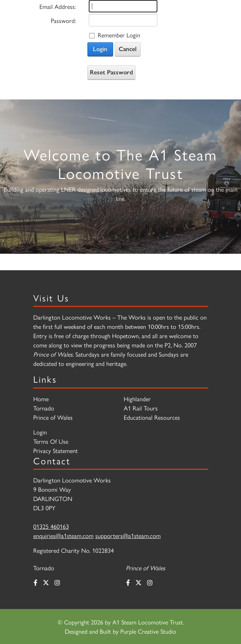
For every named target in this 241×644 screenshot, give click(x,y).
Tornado (44, 408)
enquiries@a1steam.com (63, 535)
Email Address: (58, 6)
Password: (63, 20)
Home (41, 399)
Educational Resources (152, 417)
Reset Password (111, 72)
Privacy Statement (56, 450)
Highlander (137, 399)
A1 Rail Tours (141, 408)
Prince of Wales (53, 417)
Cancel (128, 49)
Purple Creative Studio (148, 631)
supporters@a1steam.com (128, 535)
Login (100, 49)
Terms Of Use (51, 441)
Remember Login (119, 35)
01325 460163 (51, 526)
